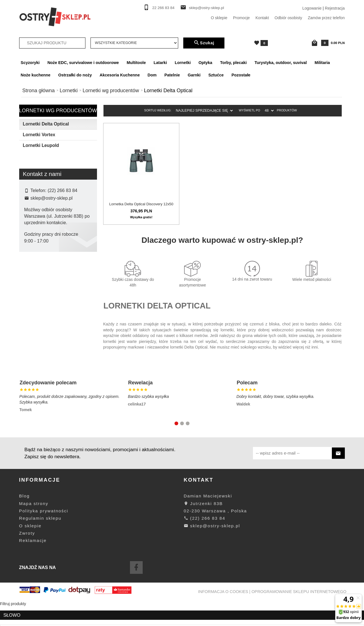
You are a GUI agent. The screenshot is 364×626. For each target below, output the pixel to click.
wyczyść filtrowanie (58, 285)
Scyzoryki (30, 63)
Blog (25, 521)
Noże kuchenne (36, 75)
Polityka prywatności (44, 536)
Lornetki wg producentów (58, 111)
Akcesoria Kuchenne (120, 75)
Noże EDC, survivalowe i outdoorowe (83, 63)
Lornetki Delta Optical (46, 124)
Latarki (160, 63)
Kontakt (262, 18)
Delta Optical (40, 248)
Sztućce (216, 75)
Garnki (194, 75)
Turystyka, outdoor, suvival (281, 63)
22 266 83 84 (163, 8)
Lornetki (183, 63)
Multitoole (136, 63)
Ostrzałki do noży (75, 75)
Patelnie (172, 75)
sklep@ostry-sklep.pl (207, 8)
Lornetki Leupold (41, 145)
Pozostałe (241, 75)
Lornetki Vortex (39, 135)
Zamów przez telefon (326, 18)
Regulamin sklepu (40, 543)
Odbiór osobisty (288, 18)
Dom (152, 75)
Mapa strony (34, 528)
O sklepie (219, 18)
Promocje (241, 18)
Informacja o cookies (223, 616)
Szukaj (204, 43)
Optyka (205, 63)
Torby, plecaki (233, 63)
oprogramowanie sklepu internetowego (299, 616)
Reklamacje (33, 565)
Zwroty (27, 558)
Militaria (322, 63)
